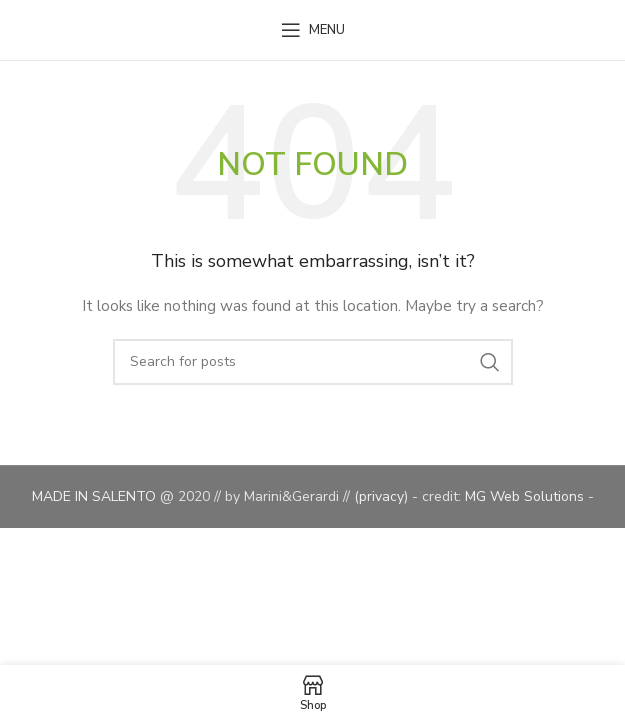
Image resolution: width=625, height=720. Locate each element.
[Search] (313, 362)
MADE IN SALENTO (96, 496)
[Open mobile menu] (313, 30)
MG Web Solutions (526, 496)
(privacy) (383, 496)
